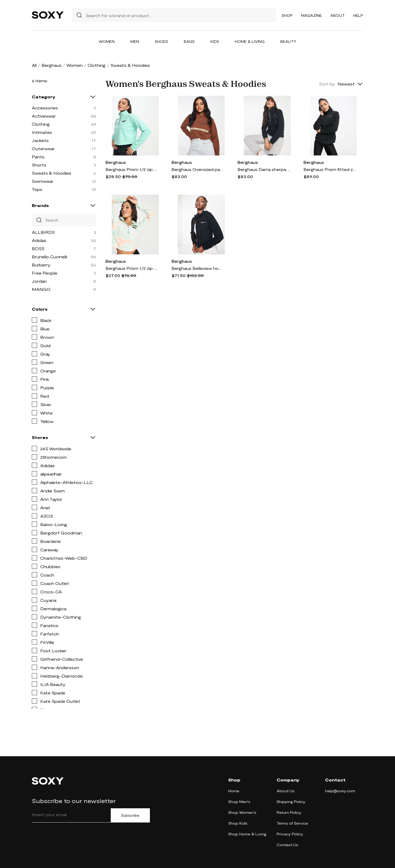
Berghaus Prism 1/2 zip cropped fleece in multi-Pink (132, 268)
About (338, 15)
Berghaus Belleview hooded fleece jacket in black (198, 268)
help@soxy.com (340, 791)
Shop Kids (238, 823)
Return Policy (289, 812)
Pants (38, 157)
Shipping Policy (291, 802)
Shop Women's (242, 812)
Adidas (39, 240)
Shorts (39, 165)
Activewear (44, 116)
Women (107, 41)
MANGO (41, 289)
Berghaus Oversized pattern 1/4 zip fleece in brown (198, 169)
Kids (215, 41)
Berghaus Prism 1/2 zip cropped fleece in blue (132, 169)
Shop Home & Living (247, 834)
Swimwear (43, 181)
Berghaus (52, 65)
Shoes (161, 41)
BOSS (38, 248)
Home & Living (250, 41)
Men (135, 41)
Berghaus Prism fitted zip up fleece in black (330, 169)
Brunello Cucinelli (49, 257)
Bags (189, 41)
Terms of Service (292, 823)
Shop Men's (239, 802)
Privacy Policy (290, 834)
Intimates (42, 132)
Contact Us (287, 845)
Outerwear (43, 148)
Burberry (41, 265)
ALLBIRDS (43, 232)
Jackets (40, 140)
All (34, 65)
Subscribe (130, 815)
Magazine (312, 15)
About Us (286, 791)
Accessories (45, 108)
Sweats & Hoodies (52, 173)
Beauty (288, 41)
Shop (287, 15)
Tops (37, 189)
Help (358, 15)
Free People (45, 273)
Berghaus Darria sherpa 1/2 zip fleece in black (264, 169)
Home (234, 791)
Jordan (39, 281)
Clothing (97, 65)
